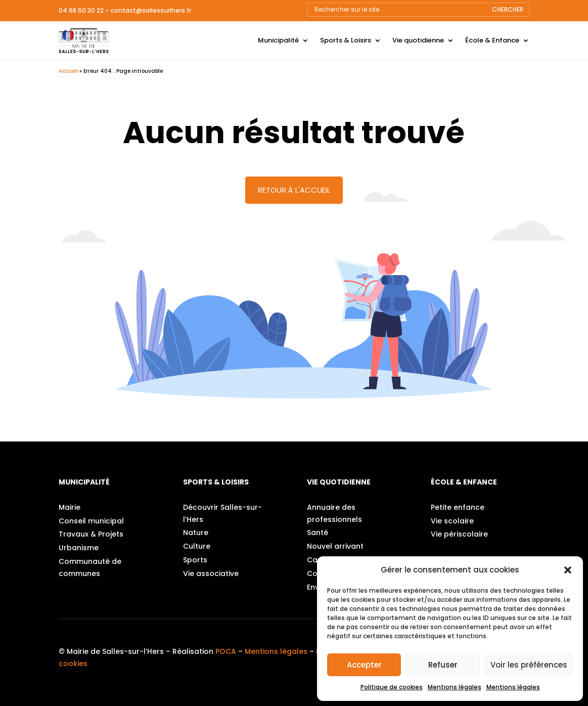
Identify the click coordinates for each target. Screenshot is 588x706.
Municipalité (278, 40)
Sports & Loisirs (346, 40)
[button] (568, 570)
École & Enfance (492, 40)
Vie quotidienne (418, 40)
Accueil (68, 71)
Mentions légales (455, 687)
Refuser (443, 665)
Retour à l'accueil (294, 190)
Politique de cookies (392, 687)
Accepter (364, 665)
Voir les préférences (529, 665)
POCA (226, 651)
